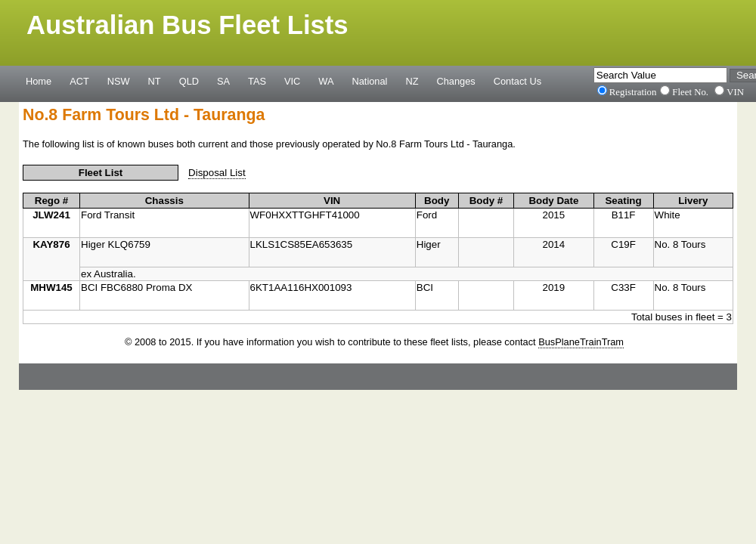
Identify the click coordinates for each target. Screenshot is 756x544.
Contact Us (517, 81)
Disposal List (217, 173)
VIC (292, 81)
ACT (79, 81)
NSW (119, 81)
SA (223, 81)
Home (39, 81)
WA (326, 81)
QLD (189, 81)
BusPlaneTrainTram (581, 342)
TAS (257, 81)
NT (155, 81)
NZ (412, 81)
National (370, 81)
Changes (456, 81)
